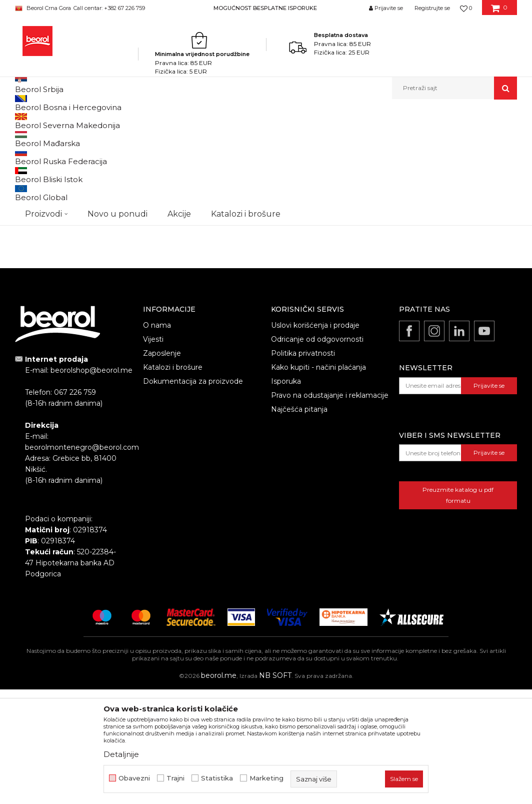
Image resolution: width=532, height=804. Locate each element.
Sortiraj (264, 137)
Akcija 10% (40, 236)
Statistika (217, 778)
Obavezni (134, 778)
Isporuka (286, 496)
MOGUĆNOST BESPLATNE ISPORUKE (265, 8)
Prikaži (410, 137)
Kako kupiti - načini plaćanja (318, 482)
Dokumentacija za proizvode (193, 496)
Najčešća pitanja (299, 524)
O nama (157, 440)
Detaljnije (121, 754)
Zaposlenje (162, 468)
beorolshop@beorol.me (91, 485)
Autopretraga (218, 137)
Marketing (266, 778)
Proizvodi (91, 121)
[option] (266, 8)
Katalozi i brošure (173, 482)
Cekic (33, 248)
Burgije (179, 121)
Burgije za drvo (43, 161)
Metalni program (137, 121)
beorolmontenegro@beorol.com (82, 562)
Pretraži (71, 312)
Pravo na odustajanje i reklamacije (330, 510)
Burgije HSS (36, 173)
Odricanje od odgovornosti (317, 454)
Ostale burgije (40, 185)
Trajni (175, 778)
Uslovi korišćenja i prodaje (315, 440)
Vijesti (153, 454)
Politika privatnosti (303, 468)
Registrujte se (432, 8)
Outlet (34, 224)
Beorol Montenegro (43, 121)
